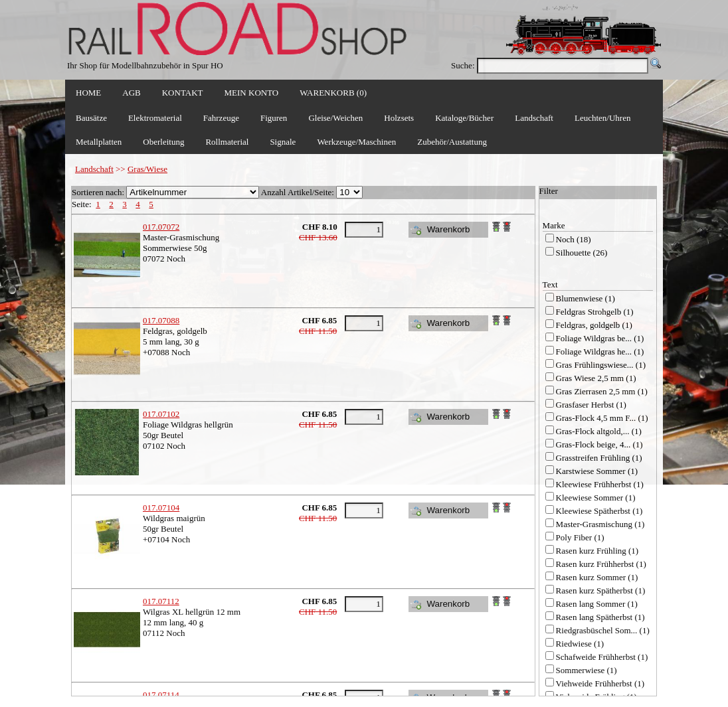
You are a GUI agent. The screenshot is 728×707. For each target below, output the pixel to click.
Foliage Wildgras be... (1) (600, 338)
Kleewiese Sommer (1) (596, 498)
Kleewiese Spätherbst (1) (599, 511)
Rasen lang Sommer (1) (597, 604)
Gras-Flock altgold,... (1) (599, 431)
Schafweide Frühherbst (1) (602, 657)
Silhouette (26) (582, 253)
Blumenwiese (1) (586, 298)
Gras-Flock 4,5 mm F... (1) (602, 418)
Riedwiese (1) (580, 644)
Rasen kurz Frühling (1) (597, 551)
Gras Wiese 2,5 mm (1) (596, 378)
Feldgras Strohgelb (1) (595, 312)
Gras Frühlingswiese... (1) (601, 365)
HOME (88, 93)
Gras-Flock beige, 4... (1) (599, 444)
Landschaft (94, 169)
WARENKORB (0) (333, 93)
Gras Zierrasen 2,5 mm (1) (602, 391)
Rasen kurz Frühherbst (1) (601, 564)
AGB (131, 93)
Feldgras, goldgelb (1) (594, 325)
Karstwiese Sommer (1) (597, 471)
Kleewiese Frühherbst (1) (600, 484)
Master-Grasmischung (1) (600, 524)
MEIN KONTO (252, 93)
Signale (283, 142)
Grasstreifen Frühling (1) (599, 458)
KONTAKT (183, 93)
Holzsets (399, 118)
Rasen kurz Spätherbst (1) (601, 590)
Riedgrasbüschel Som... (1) (603, 630)
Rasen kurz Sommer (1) (597, 577)
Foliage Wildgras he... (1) (600, 352)
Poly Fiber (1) (580, 537)
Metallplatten (99, 142)
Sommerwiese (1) (587, 670)
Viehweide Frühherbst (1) (600, 683)
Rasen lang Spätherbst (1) (600, 617)
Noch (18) (574, 239)
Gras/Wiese (147, 169)
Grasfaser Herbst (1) (591, 405)
